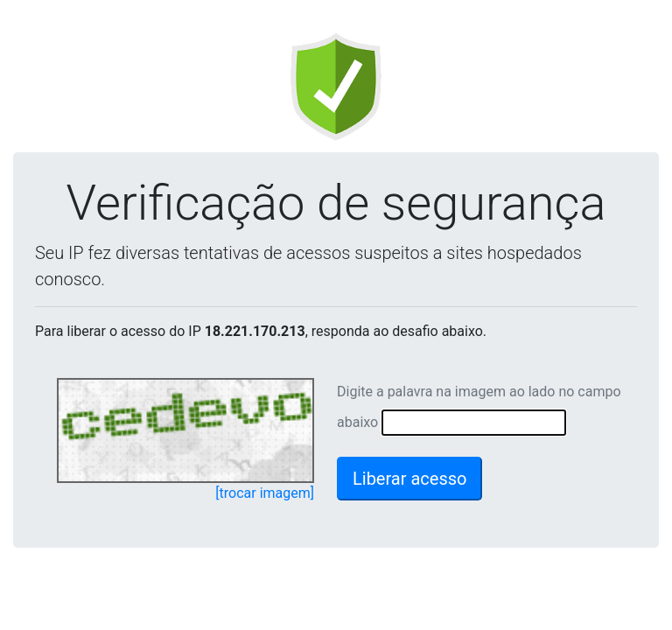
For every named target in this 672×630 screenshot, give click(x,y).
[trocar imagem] (265, 493)
